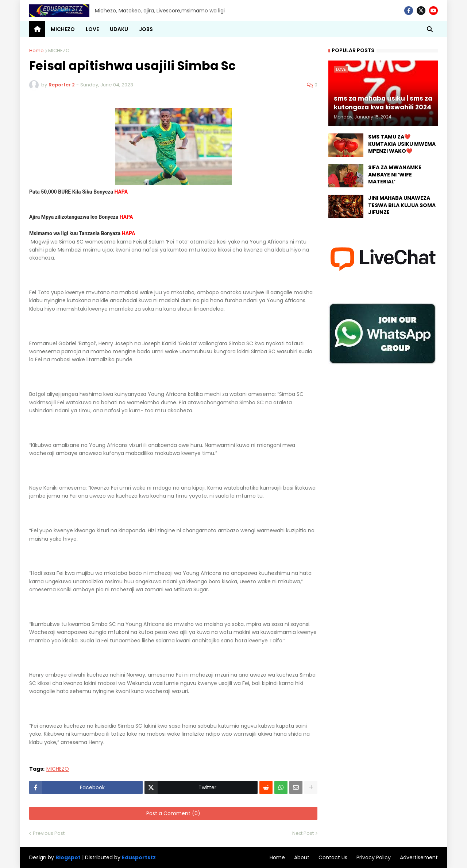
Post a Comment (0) (173, 813)
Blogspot (68, 858)
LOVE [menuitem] (92, 29)
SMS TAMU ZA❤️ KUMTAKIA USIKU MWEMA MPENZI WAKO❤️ (402, 144)
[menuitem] (37, 29)
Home (36, 50)
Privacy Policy (374, 857)
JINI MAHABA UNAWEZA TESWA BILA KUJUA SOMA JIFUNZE (402, 205)
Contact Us (333, 857)
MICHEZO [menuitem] (63, 29)
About (302, 857)
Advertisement (419, 857)
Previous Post (49, 833)
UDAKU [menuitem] (119, 29)
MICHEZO (59, 50)
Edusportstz (139, 857)
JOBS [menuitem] (146, 29)
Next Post (303, 833)
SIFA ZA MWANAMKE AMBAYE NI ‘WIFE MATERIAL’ (395, 175)
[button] (430, 29)
